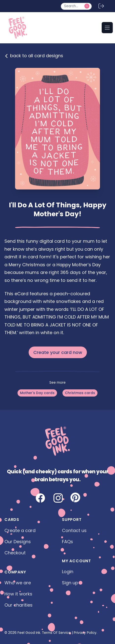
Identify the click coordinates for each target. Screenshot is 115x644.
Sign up (70, 583)
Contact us (74, 530)
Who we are (18, 583)
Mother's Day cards (37, 393)
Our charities (19, 605)
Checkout (15, 553)
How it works (18, 594)
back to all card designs (34, 56)
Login (68, 572)
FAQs (67, 542)
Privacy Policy (85, 633)
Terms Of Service (56, 633)
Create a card (20, 530)
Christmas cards (80, 393)
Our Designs (18, 542)
